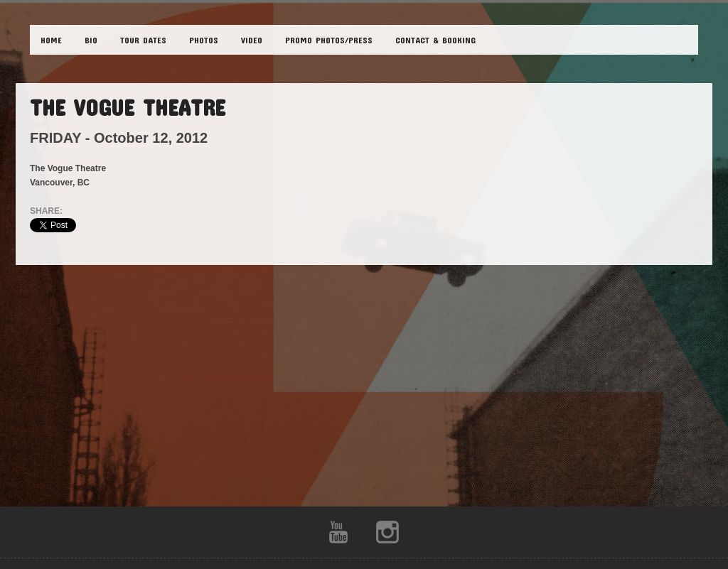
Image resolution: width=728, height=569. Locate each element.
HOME (51, 40)
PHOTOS (204, 40)
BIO (91, 40)
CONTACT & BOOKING (435, 40)
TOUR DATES (143, 40)
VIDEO (252, 40)
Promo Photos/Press (329, 40)
